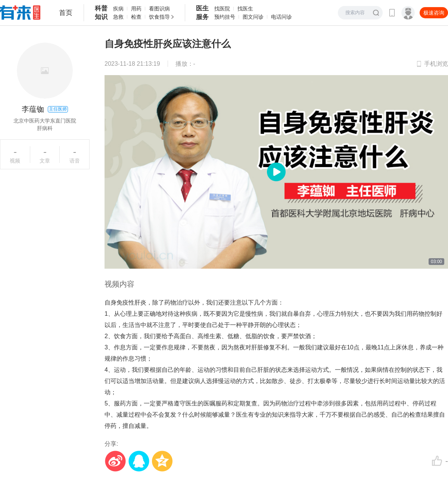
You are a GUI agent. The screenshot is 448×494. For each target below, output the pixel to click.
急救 (118, 17)
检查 (136, 17)
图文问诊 (253, 17)
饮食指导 (159, 17)
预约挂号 (225, 17)
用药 (136, 9)
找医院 (222, 9)
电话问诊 (281, 17)
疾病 (118, 9)
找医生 (245, 9)
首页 (66, 13)
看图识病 (159, 9)
